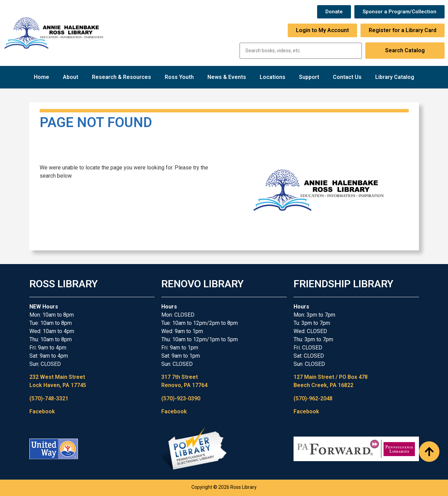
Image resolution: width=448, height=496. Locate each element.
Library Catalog (395, 77)
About (71, 77)
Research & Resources (121, 77)
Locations (273, 77)
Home (42, 77)
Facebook (42, 411)
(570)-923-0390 (181, 398)
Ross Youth (179, 77)
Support (309, 77)
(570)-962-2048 (313, 398)
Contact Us (347, 77)
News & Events (227, 77)
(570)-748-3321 (49, 398)
